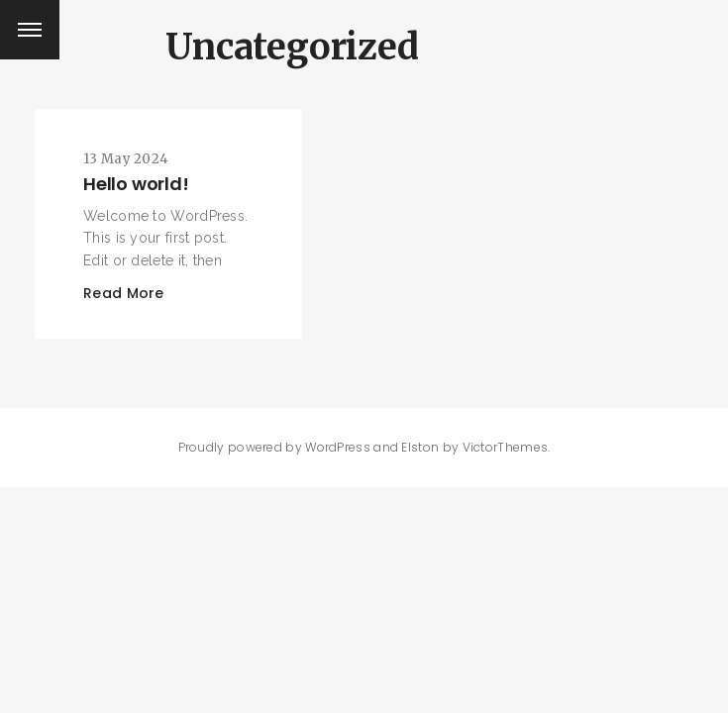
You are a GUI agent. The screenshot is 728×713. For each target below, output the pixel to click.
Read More (124, 293)
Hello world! (136, 184)
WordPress (338, 447)
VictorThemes (506, 447)
